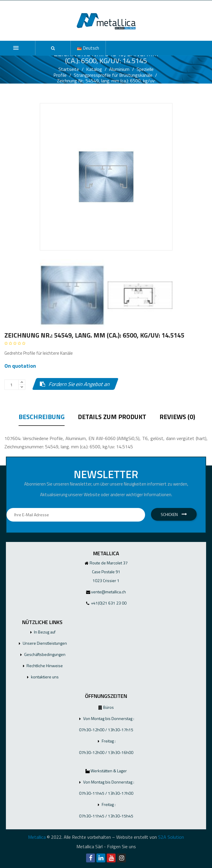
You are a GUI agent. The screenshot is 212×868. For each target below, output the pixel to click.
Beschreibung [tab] (42, 418)
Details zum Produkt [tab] (112, 418)
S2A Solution (171, 837)
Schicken (174, 514)
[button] (53, 48)
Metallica (37, 837)
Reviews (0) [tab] (177, 418)
